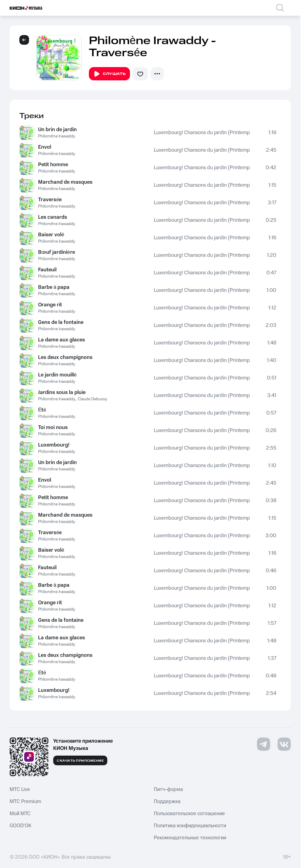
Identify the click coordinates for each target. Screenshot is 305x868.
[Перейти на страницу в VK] (284, 744)
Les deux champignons (65, 357)
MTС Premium (25, 802)
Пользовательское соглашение (189, 814)
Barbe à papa (54, 287)
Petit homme (53, 165)
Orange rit (50, 305)
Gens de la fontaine (61, 322)
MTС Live (20, 789)
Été (42, 410)
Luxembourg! (54, 445)
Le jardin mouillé (57, 375)
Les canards (53, 217)
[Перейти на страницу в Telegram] (264, 744)
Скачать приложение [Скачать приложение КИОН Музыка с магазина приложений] (80, 761)
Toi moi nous (53, 428)
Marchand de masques (65, 182)
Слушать (109, 74)
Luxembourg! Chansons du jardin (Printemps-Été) (202, 133)
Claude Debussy (92, 399)
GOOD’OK (21, 826)
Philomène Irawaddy (57, 136)
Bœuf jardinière (57, 252)
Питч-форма (168, 789)
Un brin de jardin (57, 130)
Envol (45, 147)
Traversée (50, 200)
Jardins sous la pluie (62, 392)
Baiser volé (51, 235)
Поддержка (167, 802)
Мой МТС (20, 814)
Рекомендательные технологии (190, 838)
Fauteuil (47, 270)
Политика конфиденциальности (190, 826)
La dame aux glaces (62, 340)
